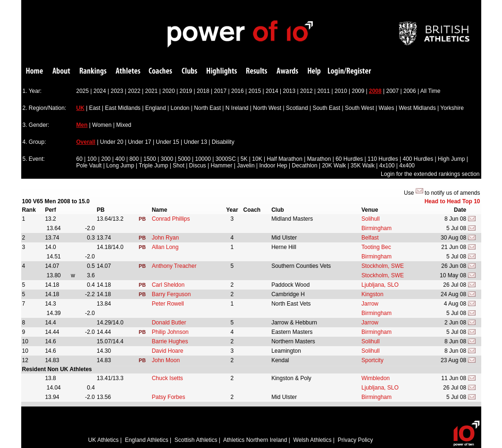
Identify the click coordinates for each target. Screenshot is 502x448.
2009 (358, 91)
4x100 (387, 166)
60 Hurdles (349, 159)
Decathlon (305, 166)
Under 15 (167, 142)
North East (207, 108)
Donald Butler (169, 323)
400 (120, 159)
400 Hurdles (418, 159)
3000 (167, 159)
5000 (184, 159)
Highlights (222, 71)
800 (134, 159)
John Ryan (165, 238)
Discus (198, 166)
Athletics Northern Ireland (255, 440)
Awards (287, 71)
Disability (223, 142)
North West (267, 108)
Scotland (297, 108)
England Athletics (147, 440)
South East (326, 108)
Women (102, 125)
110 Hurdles (383, 159)
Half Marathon (284, 159)
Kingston (372, 294)
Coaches (160, 71)
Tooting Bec (376, 247)
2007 (393, 91)
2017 (221, 91)
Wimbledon (376, 378)
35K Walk (363, 166)
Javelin (246, 166)
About (61, 71)
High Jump (451, 159)
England (156, 108)
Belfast (370, 238)
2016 (238, 91)
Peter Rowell (168, 304)
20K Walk (334, 166)
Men (82, 125)
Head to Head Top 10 (452, 201)
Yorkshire (452, 108)
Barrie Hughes (170, 341)
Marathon (319, 159)
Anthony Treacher (174, 266)
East (95, 108)
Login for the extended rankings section (430, 174)
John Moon (166, 360)
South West (360, 108)
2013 (289, 91)
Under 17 (139, 142)
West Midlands (417, 108)
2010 (341, 91)
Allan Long (165, 247)
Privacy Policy (356, 440)
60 (79, 159)
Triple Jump (153, 166)
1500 (150, 159)
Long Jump (120, 166)
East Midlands (122, 108)
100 (92, 159)
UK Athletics (104, 440)
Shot (179, 166)
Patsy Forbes (169, 397)
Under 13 (196, 142)
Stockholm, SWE (383, 266)
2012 (306, 91)
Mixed (124, 125)
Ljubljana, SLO (380, 285)
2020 (169, 91)
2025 (83, 91)
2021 (152, 91)
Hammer (221, 166)
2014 (272, 91)
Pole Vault (89, 166)
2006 (410, 91)
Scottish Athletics (196, 440)
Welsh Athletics (313, 440)
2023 (117, 91)
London (180, 108)
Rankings (93, 71)
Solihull (371, 219)
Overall (86, 142)
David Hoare (168, 351)
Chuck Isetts (167, 378)
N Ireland (237, 108)
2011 (324, 91)
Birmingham (376, 228)
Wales (387, 108)
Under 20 (112, 142)
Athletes (128, 71)
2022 (134, 91)
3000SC (226, 159)
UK (80, 108)
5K (244, 159)
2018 (203, 91)
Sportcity (372, 360)
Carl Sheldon (168, 285)
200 (106, 159)
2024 (100, 91)
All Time (431, 91)
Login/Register (350, 71)
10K (257, 159)
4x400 (407, 166)
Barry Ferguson (172, 294)
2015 (255, 91)
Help (314, 71)
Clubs (189, 71)
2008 (375, 91)
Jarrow (370, 304)
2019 (186, 91)
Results (257, 71)
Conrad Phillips (171, 219)
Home (34, 71)
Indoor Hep (273, 166)
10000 (203, 159)
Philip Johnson (170, 332)
